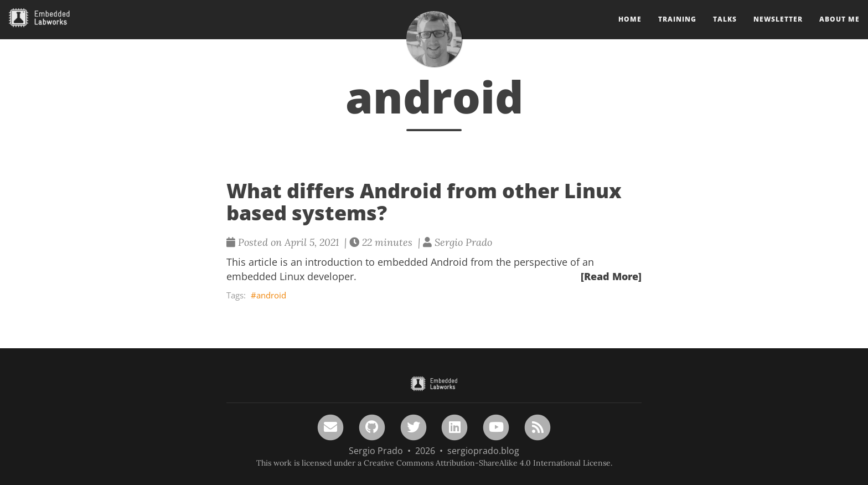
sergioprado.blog (483, 451)
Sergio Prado (376, 451)
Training (677, 30)
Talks (725, 30)
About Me (839, 30)
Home (630, 30)
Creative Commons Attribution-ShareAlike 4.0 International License (487, 463)
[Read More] (611, 276)
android (271, 295)
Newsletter (778, 30)
